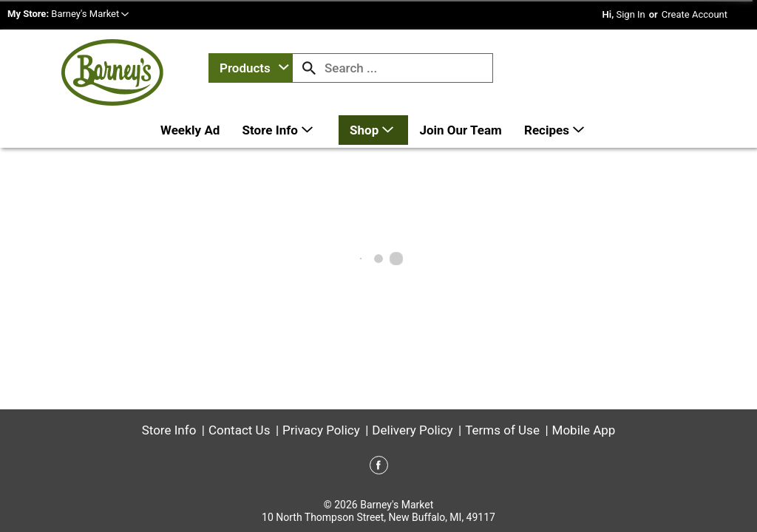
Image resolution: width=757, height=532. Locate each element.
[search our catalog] (309, 68)
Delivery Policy (412, 430)
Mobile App (584, 430)
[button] (90, 14)
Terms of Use (502, 430)
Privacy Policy (321, 430)
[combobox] (251, 68)
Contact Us (239, 430)
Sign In (630, 14)
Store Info (169, 430)
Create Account (695, 14)
